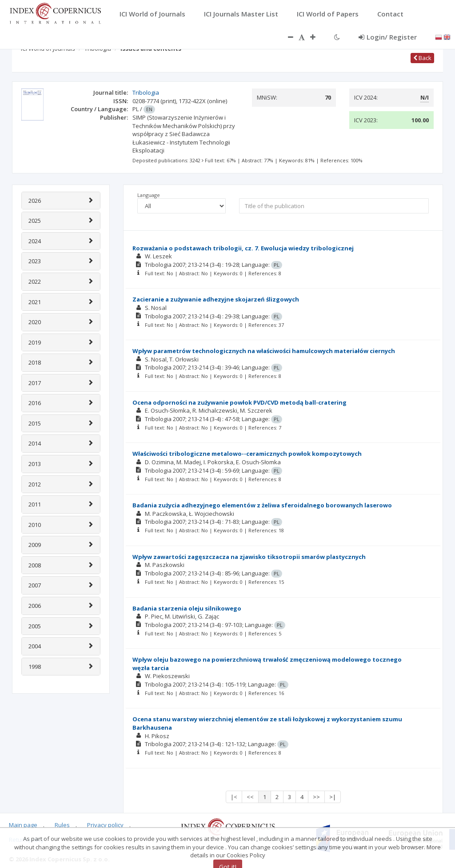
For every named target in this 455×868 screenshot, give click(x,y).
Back (422, 58)
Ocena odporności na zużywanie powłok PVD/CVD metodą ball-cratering (239, 402)
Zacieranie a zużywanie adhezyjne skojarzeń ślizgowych (216, 299)
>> (316, 797)
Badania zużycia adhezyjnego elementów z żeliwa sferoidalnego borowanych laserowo (262, 505)
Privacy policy (105, 825)
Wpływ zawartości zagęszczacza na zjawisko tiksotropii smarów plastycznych (249, 557)
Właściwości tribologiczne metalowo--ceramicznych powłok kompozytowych (247, 454)
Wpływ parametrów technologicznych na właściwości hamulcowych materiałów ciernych (264, 351)
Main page (23, 825)
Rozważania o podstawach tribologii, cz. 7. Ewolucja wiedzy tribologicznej (243, 248)
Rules (62, 825)
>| (333, 797)
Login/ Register (388, 37)
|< (234, 797)
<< (250, 797)
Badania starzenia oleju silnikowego (187, 608)
